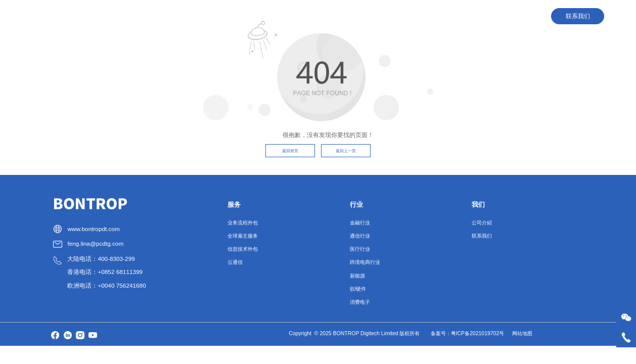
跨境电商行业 (365, 262)
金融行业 (360, 223)
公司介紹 (482, 223)
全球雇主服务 (243, 236)
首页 (309, 16)
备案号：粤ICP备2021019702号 (468, 333)
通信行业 (360, 236)
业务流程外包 (243, 223)
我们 (455, 16)
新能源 (357, 276)
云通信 (235, 262)
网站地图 (522, 333)
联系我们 (482, 236)
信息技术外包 (243, 249)
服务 (345, 16)
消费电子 (360, 302)
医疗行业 (360, 249)
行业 (382, 16)
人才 (418, 16)
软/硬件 (358, 289)
